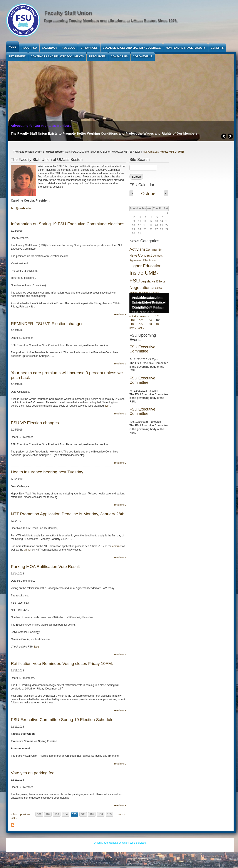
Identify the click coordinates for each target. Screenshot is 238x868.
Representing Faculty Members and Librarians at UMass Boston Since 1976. (111, 21)
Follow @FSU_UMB (172, 152)
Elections (149, 260)
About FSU (29, 48)
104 (65, 814)
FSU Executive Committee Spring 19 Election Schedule (62, 720)
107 (92, 814)
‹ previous (24, 814)
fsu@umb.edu (151, 152)
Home (12, 47)
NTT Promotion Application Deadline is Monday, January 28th (68, 514)
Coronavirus (143, 57)
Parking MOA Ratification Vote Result (45, 567)
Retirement (17, 57)
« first (14, 814)
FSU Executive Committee (142, 349)
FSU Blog (69, 48)
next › (122, 814)
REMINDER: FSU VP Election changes (47, 324)
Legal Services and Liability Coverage (132, 48)
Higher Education (145, 266)
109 (109, 814)
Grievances (89, 48)
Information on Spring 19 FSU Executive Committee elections (68, 224)
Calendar (49, 48)
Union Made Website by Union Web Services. (120, 843)
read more (120, 314)
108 (101, 814)
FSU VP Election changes (35, 423)
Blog (36, 647)
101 (39, 814)
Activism (137, 249)
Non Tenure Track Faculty (186, 48)
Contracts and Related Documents (57, 57)
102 (48, 814)
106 (83, 814)
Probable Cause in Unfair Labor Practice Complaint (148, 302)
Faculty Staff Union (68, 13)
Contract (145, 255)
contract (117, 546)
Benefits (217, 48)
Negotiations (141, 288)
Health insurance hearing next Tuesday (47, 472)
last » (14, 818)
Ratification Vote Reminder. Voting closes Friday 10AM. (62, 664)
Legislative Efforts (153, 281)
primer (28, 550)
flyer (107, 406)
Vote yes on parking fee (33, 773)
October (149, 194)
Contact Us (119, 57)
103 (57, 814)
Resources (97, 57)
